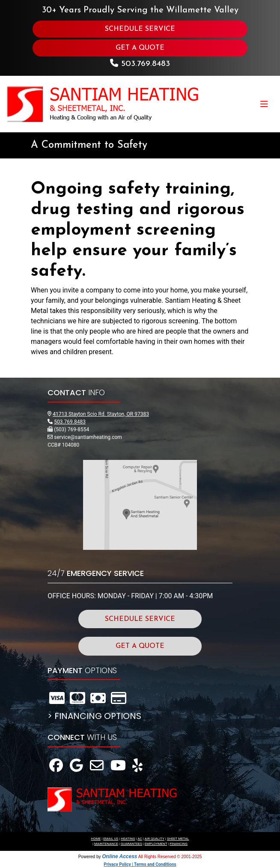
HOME (96, 839)
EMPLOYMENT (156, 844)
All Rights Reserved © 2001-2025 (170, 857)
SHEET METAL (178, 839)
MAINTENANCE (106, 844)
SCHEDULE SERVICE (140, 29)
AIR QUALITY (155, 839)
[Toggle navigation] (264, 104)
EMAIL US (111, 839)
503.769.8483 (146, 64)
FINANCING (179, 844)
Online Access (119, 856)
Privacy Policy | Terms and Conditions (140, 864)
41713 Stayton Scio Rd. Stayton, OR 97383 (101, 414)
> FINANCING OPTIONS (94, 716)
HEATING (128, 839)
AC (140, 839)
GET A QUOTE (140, 48)
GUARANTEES (131, 844)
